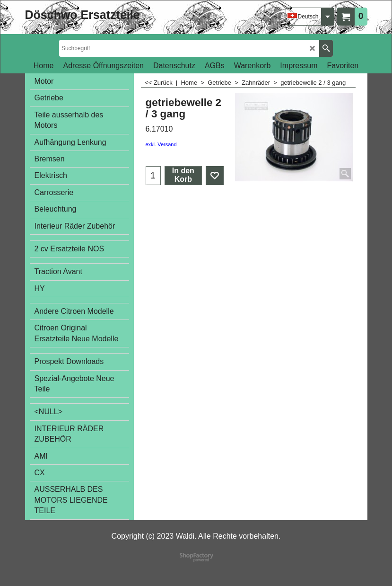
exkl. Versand (161, 144)
